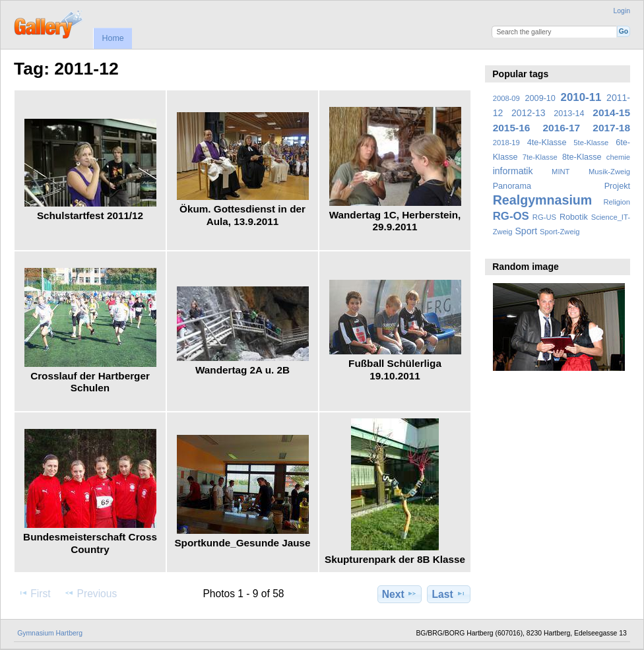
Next (400, 594)
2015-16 (512, 128)
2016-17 (562, 128)
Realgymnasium (543, 200)
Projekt (617, 186)
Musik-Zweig (609, 172)
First (34, 593)
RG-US (544, 217)
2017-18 (611, 128)
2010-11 (581, 97)
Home (113, 38)
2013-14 (569, 114)
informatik (513, 171)
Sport (527, 231)
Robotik (574, 217)
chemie (618, 157)
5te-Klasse (591, 143)
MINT (561, 172)
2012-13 (529, 113)
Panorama (512, 186)
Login (622, 11)
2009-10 (540, 98)
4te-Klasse (547, 143)
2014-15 (611, 113)
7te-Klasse (540, 157)
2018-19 (506, 143)
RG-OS (511, 216)
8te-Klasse (582, 157)
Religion (617, 202)
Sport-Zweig (560, 232)
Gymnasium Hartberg (50, 633)
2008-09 (506, 98)
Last (449, 594)
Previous (90, 593)
